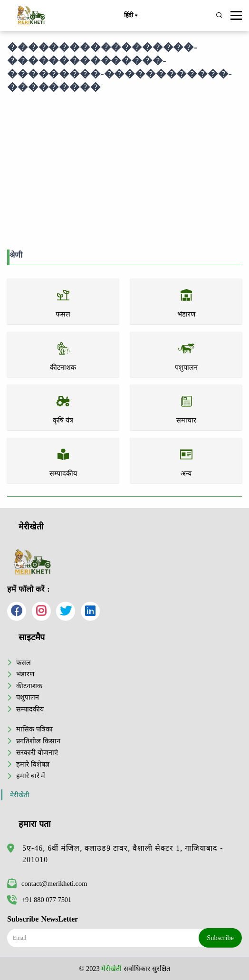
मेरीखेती (20, 795)
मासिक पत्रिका (34, 729)
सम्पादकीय (30, 709)
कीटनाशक (29, 686)
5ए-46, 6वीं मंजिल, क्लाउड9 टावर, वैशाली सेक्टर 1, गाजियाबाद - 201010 (123, 854)
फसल (24, 663)
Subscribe (220, 938)
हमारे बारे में (31, 776)
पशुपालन (28, 697)
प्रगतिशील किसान (38, 741)
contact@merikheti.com (47, 884)
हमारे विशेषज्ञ (33, 764)
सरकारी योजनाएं (37, 752)
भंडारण (25, 674)
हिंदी (131, 16)
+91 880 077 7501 (39, 900)
